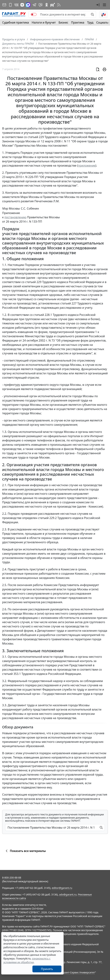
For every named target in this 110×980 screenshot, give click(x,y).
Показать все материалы (25, 851)
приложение (87, 166)
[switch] (34, 14)
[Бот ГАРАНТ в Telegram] (40, 5)
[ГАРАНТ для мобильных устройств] (10, 5)
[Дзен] (22, 5)
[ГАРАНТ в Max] (28, 5)
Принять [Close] (47, 969)
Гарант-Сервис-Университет (78, 972)
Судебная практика (15, 22)
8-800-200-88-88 (12, 878)
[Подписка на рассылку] (4, 5)
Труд (90, 22)
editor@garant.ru (62, 888)
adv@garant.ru (68, 894)
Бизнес (63, 22)
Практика (78, 22)
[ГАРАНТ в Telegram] (34, 5)
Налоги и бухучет (44, 22)
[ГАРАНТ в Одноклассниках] (47, 5)
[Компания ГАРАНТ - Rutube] (53, 5)
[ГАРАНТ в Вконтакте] (16, 5)
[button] (98, 5)
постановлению (15, 217)
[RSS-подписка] (59, 5)
